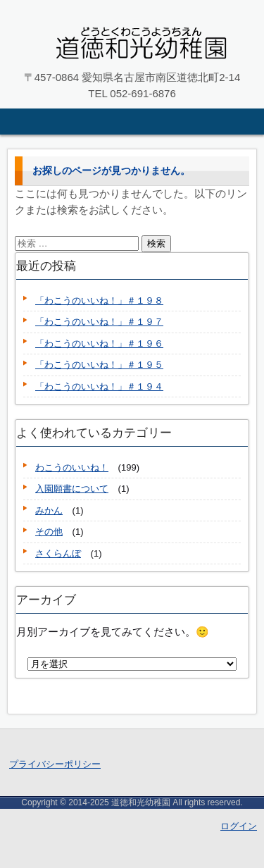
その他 (49, 532)
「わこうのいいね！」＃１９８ (99, 300)
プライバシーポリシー (55, 764)
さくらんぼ (58, 553)
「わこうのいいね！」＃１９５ (99, 365)
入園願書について (72, 489)
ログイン (239, 826)
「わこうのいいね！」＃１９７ (99, 322)
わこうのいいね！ (72, 467)
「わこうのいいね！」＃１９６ (99, 343)
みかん (49, 510)
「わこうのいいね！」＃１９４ (99, 386)
